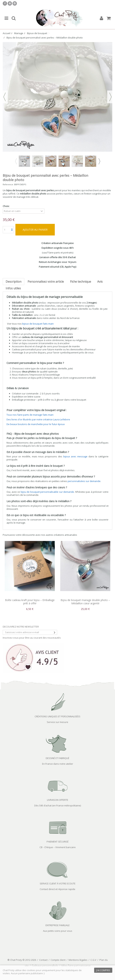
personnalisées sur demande (84, 481)
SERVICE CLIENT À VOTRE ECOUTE (58, 883)
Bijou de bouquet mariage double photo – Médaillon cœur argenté (85, 602)
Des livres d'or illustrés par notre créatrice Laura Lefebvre (38, 419)
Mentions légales (78, 960)
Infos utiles (13, 288)
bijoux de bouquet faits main (38, 324)
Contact (43, 960)
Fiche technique (81, 282)
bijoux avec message (75, 456)
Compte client (58, 960)
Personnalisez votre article (46, 282)
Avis (100, 282)
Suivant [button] (110, 97)
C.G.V (93, 960)
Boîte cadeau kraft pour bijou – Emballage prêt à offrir (30, 602)
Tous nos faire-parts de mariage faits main (30, 415)
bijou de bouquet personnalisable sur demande (47, 492)
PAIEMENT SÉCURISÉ (58, 842)
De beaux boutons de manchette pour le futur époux (36, 424)
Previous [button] (16, 161)
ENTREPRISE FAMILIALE (58, 925)
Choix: (6, 206)
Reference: (8, 184)
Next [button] (99, 161)
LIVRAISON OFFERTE (58, 800)
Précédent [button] (5, 97)
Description (14, 282)
